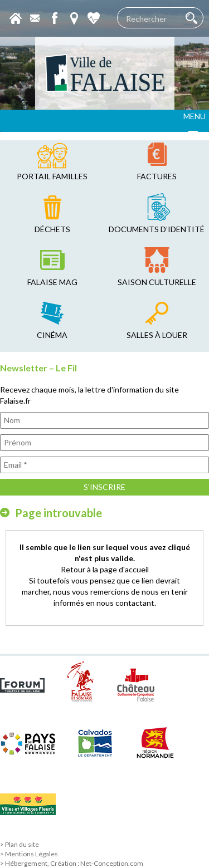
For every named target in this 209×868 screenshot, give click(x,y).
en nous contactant (120, 603)
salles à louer (157, 335)
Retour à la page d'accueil (105, 569)
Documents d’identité (157, 229)
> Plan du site (20, 844)
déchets (52, 229)
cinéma (52, 335)
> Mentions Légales (29, 854)
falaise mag (52, 282)
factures (157, 176)
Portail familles (52, 176)
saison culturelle (157, 282)
